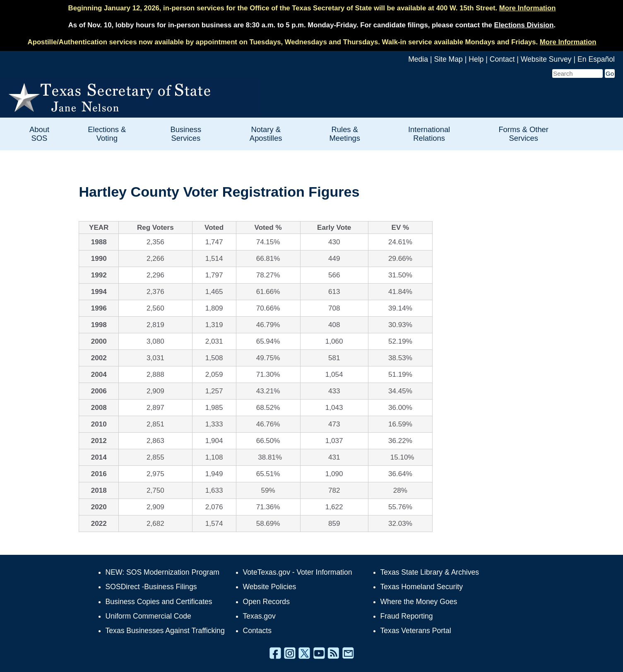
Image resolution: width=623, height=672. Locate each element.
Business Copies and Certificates (159, 602)
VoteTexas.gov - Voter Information (298, 572)
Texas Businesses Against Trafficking (165, 631)
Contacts (257, 631)
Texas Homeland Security (422, 587)
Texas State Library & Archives (430, 572)
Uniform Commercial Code (148, 616)
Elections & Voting (107, 134)
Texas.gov (259, 616)
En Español (596, 59)
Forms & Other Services (523, 134)
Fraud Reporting (407, 616)
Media (418, 59)
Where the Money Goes (419, 602)
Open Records (266, 602)
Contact (502, 59)
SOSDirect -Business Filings (151, 587)
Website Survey (546, 59)
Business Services (186, 134)
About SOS (39, 134)
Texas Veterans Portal (416, 631)
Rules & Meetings (345, 134)
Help (476, 59)
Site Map (448, 59)
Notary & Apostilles (266, 134)
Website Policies (270, 587)
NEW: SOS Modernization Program (162, 572)
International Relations (429, 134)
